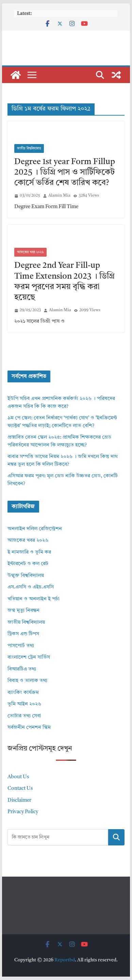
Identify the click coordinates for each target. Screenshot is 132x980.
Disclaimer (19, 801)
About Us (18, 777)
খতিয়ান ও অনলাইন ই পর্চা (34, 599)
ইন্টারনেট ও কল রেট (28, 564)
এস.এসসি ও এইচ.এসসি (31, 587)
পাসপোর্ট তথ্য (21, 646)
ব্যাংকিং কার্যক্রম (23, 693)
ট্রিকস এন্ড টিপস (23, 634)
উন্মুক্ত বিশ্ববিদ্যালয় (26, 576)
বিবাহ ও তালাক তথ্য (27, 681)
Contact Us (20, 789)
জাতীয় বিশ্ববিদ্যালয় (29, 148)
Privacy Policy (23, 812)
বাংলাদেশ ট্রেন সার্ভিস (29, 657)
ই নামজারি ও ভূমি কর (29, 552)
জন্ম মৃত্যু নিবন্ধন (23, 611)
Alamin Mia (59, 196)
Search (116, 837)
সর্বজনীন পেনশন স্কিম (29, 728)
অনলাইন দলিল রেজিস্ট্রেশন (35, 529)
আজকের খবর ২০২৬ (30, 252)
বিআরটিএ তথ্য (22, 669)
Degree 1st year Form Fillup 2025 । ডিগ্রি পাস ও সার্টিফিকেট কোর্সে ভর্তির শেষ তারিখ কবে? (65, 173)
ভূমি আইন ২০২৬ (24, 704)
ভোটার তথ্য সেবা (24, 716)
